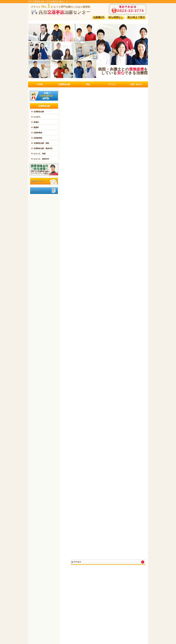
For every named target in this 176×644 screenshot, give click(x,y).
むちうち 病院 (40, 154)
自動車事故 (38, 133)
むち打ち (37, 117)
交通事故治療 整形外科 (43, 148)
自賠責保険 (38, 138)
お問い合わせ (136, 84)
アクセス (112, 84)
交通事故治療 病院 (41, 143)
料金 (88, 84)
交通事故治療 (64, 84)
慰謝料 (36, 127)
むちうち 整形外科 (41, 159)
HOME (40, 84)
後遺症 (36, 122)
